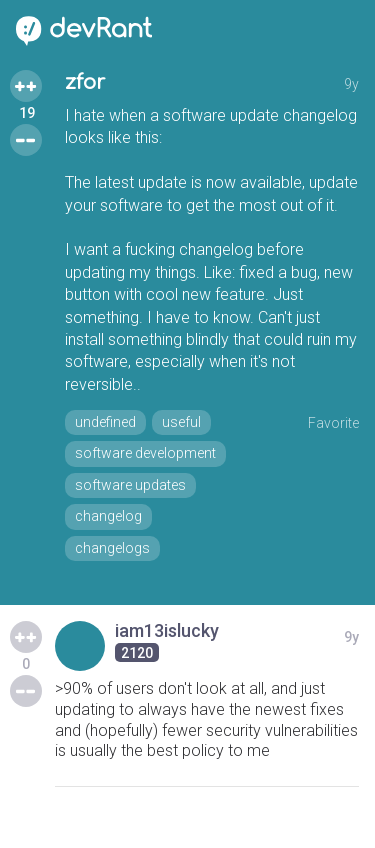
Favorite (333, 423)
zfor (85, 82)
